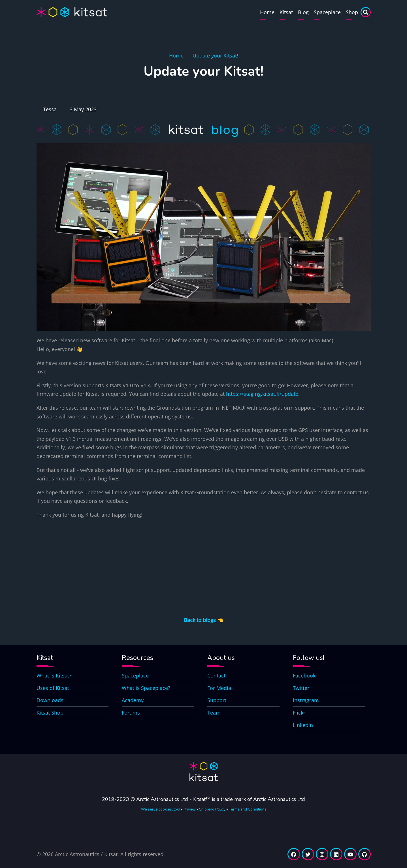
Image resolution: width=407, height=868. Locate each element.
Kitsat (286, 12)
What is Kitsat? (54, 675)
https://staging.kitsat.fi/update (262, 394)
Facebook (304, 675)
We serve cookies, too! (160, 809)
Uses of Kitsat (53, 688)
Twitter (301, 688)
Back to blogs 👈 (204, 620)
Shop (352, 12)
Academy (133, 700)
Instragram (306, 700)
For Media (219, 688)
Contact (216, 675)
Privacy (190, 809)
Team (214, 713)
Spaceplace (327, 12)
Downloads (50, 700)
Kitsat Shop (50, 713)
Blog (303, 12)
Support (217, 700)
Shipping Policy (212, 809)
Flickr (299, 713)
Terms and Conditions (248, 809)
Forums (131, 713)
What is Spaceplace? (146, 688)
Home (267, 12)
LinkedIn (303, 725)
